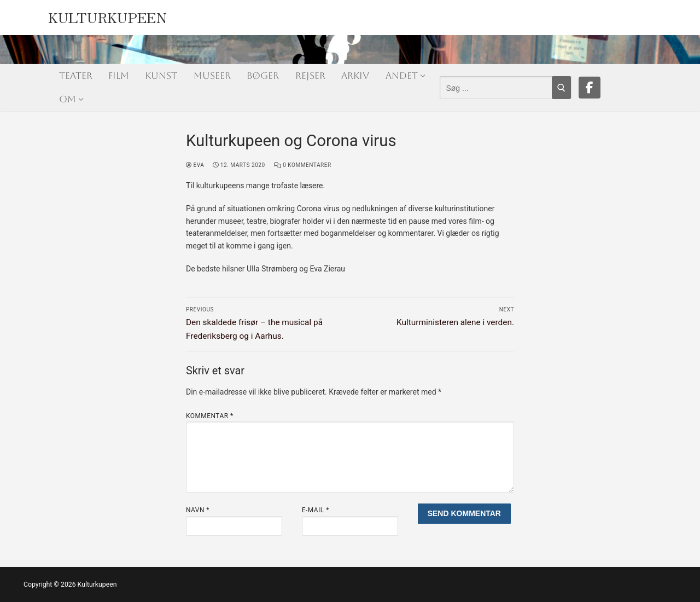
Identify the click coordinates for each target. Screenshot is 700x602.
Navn (198, 510)
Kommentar (210, 416)
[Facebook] (590, 88)
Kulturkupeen (108, 15)
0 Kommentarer (303, 165)
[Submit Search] (561, 88)
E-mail (316, 510)
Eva (195, 165)
